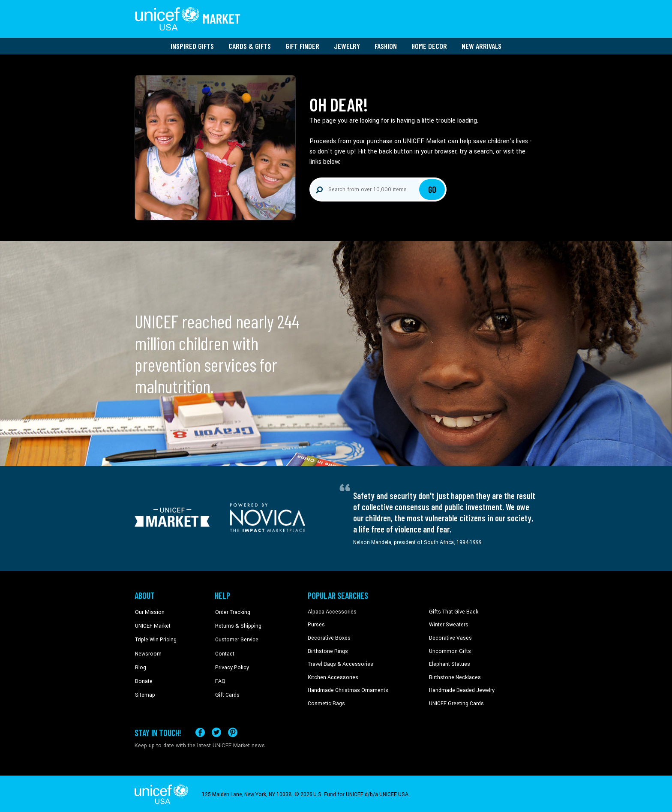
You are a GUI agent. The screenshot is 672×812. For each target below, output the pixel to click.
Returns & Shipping (237, 624)
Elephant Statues (449, 663)
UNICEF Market (152, 624)
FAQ (220, 676)
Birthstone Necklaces (454, 676)
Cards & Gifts (250, 45)
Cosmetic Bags (326, 702)
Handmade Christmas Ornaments (348, 689)
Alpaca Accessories (331, 611)
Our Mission (149, 611)
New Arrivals (481, 45)
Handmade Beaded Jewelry (461, 689)
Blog (140, 663)
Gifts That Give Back (453, 611)
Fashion (386, 45)
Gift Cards (227, 689)
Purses (316, 624)
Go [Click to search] (432, 189)
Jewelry (347, 45)
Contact (224, 650)
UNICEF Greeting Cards (456, 702)
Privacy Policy (231, 663)
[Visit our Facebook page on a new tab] (200, 731)
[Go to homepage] (188, 18)
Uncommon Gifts (450, 650)
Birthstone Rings (328, 650)
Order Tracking (232, 611)
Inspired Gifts (192, 45)
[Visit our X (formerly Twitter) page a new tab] (216, 731)
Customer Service (235, 637)
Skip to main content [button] (336, 0)
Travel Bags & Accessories (339, 663)
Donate (143, 676)
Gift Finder (302, 45)
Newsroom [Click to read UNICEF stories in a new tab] (148, 650)
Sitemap (144, 689)
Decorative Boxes (328, 637)
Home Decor (429, 45)
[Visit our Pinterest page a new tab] (233, 731)
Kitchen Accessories (332, 676)
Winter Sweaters (448, 624)
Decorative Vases (450, 637)
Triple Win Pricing (155, 637)
